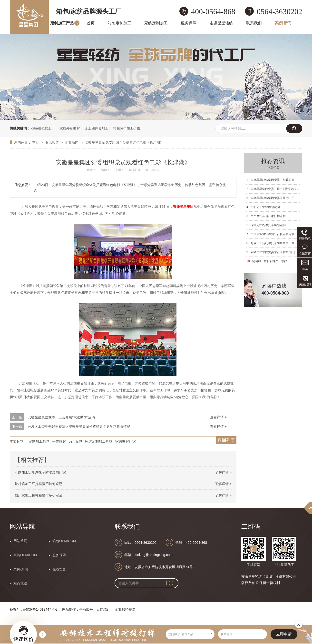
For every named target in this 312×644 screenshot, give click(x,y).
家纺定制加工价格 (99, 441)
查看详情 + (218, 417)
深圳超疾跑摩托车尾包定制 (266, 225)
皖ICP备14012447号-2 (40, 609)
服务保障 (189, 23)
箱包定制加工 (119, 23)
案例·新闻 (283, 23)
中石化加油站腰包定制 (263, 207)
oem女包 (75, 441)
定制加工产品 (62, 23)
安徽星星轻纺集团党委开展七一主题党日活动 (278, 198)
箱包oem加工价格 (127, 128)
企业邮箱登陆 (125, 609)
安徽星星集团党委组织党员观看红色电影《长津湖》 (124, 142)
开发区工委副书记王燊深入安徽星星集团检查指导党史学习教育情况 (79, 426)
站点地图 (20, 583)
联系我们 (254, 23)
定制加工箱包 (39, 441)
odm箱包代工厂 (43, 128)
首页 (91, 23)
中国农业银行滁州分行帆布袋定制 (270, 234)
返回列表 (226, 440)
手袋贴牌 (59, 441)
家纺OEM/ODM (25, 555)
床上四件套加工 (97, 128)
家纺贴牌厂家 (126, 441)
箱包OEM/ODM (64, 541)
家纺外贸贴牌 (70, 128)
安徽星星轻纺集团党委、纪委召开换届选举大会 (279, 180)
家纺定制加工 (156, 23)
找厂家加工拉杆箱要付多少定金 (39, 495)
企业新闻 (72, 142)
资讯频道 (52, 142)
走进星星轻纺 (221, 23)
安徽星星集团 (183, 207)
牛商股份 (86, 609)
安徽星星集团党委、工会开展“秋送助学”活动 (61, 417)
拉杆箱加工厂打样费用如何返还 (39, 484)
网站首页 (20, 541)
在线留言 (59, 569)
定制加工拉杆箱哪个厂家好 (267, 261)
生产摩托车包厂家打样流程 (266, 216)
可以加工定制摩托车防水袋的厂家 (40, 472)
